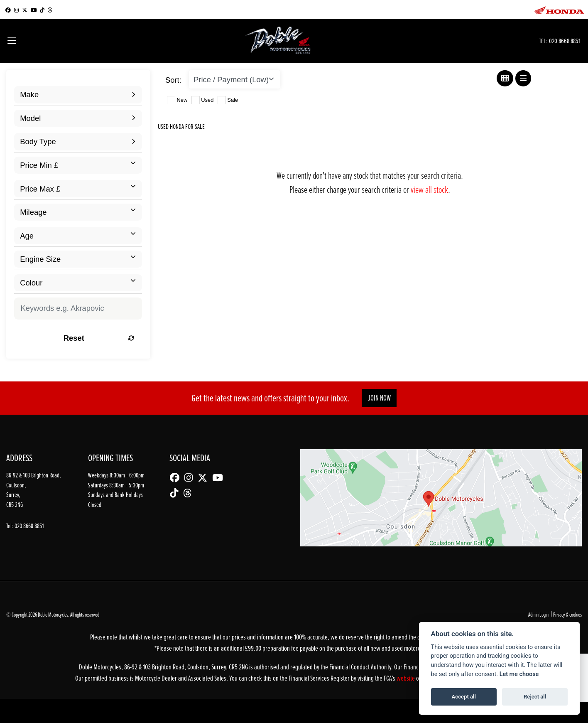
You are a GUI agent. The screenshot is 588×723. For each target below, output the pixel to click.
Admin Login (538, 614)
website (406, 678)
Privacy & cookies (567, 614)
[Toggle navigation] (12, 41)
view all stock (429, 189)
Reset (99, 338)
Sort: (173, 80)
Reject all (535, 697)
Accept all (464, 697)
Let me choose (519, 674)
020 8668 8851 (565, 41)
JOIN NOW (379, 398)
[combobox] (78, 95)
